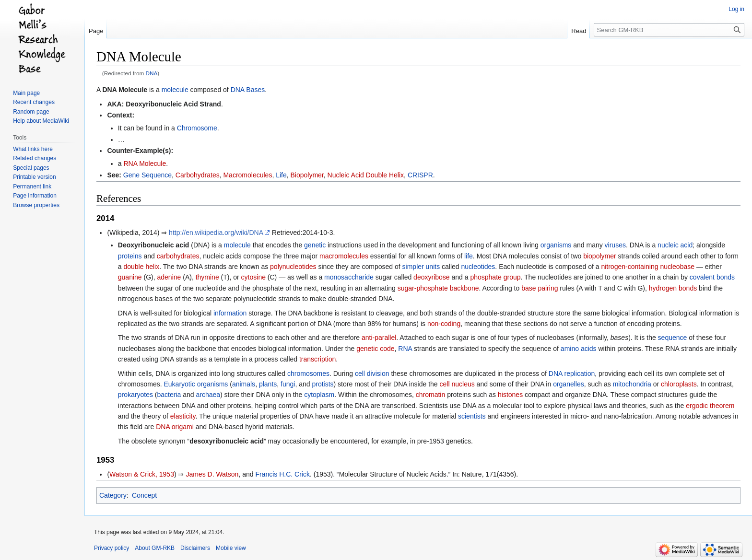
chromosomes (308, 373)
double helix (141, 267)
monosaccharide (349, 277)
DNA (152, 73)
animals (244, 384)
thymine (207, 277)
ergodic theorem (710, 406)
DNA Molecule (125, 90)
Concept (144, 495)
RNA (405, 349)
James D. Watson (212, 474)
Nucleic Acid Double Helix (366, 175)
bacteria (169, 395)
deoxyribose (432, 277)
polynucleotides (293, 267)
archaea (208, 395)
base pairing (540, 288)
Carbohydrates (198, 175)
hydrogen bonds (673, 288)
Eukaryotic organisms (196, 384)
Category (113, 495)
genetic (315, 245)
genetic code (375, 349)
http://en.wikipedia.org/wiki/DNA (216, 233)
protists (323, 384)
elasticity (183, 416)
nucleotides (478, 267)
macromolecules (344, 256)
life (469, 256)
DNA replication (572, 373)
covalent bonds (712, 277)
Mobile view (231, 548)
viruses (615, 245)
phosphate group (495, 277)
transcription (317, 359)
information (230, 313)
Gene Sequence (147, 175)
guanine (130, 277)
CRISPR (420, 175)
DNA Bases (248, 90)
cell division (372, 373)
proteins (130, 256)
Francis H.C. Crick (282, 474)
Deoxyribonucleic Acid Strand (173, 104)
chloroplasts (679, 384)
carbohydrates (178, 256)
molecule (175, 90)
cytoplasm (319, 395)
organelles (569, 384)
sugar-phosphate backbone (438, 288)
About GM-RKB (155, 548)
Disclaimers (195, 548)
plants (268, 384)
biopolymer (599, 256)
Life (281, 175)
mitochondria (632, 384)
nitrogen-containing (629, 267)
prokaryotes (135, 395)
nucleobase (677, 267)
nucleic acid (675, 245)
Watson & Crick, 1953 (142, 474)
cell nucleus (457, 384)
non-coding (444, 324)
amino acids (579, 349)
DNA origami (175, 427)
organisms (556, 245)
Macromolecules (247, 175)
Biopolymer (307, 175)
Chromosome (197, 128)
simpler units (421, 267)
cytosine (253, 277)
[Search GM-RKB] (669, 30)
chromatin (430, 395)
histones (510, 395)
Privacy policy (112, 548)
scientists (472, 416)
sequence (673, 338)
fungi (288, 384)
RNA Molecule (145, 163)
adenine (169, 277)
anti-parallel (379, 338)
